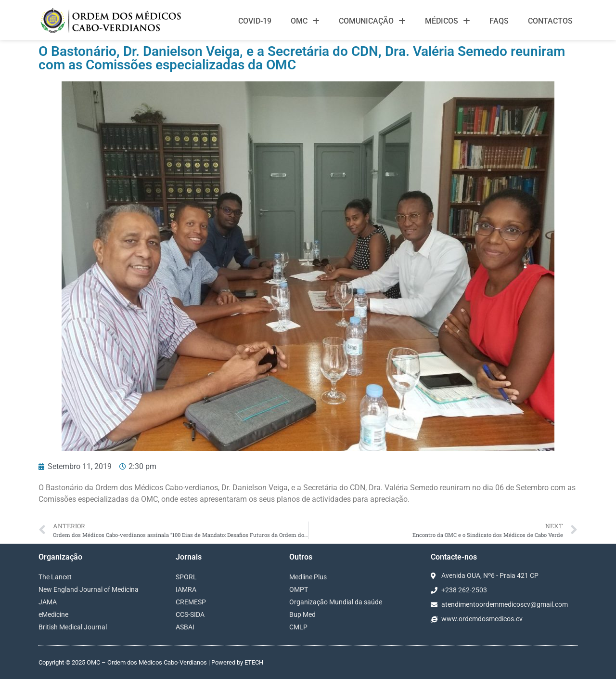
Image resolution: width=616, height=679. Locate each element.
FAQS (499, 21)
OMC (305, 21)
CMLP (298, 627)
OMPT (299, 589)
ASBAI (185, 627)
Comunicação (372, 21)
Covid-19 (255, 21)
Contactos (550, 21)
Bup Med (302, 614)
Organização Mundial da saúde (336, 602)
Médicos (448, 21)
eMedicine (53, 614)
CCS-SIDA (190, 614)
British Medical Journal (73, 627)
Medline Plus (308, 577)
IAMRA (186, 589)
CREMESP (191, 602)
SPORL (186, 577)
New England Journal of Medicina (89, 589)
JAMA (48, 602)
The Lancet (55, 577)
